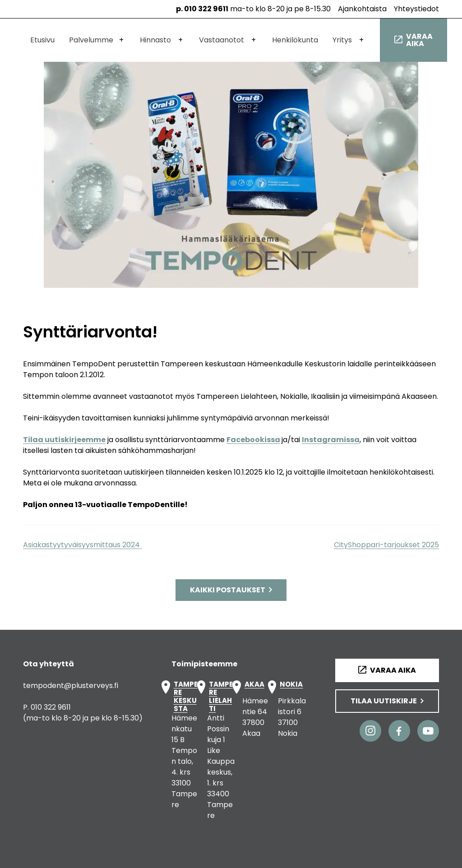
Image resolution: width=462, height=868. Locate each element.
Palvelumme (91, 40)
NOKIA (291, 685)
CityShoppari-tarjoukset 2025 (386, 545)
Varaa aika (419, 40)
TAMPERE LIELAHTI (221, 697)
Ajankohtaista (362, 9)
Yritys (342, 40)
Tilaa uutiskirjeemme (64, 440)
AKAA (254, 685)
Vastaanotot (222, 40)
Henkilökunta (295, 40)
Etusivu (42, 40)
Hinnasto (155, 40)
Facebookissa (253, 440)
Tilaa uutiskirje (384, 701)
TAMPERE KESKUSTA (186, 697)
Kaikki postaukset (228, 590)
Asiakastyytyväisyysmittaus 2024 (82, 545)
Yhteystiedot (416, 9)
